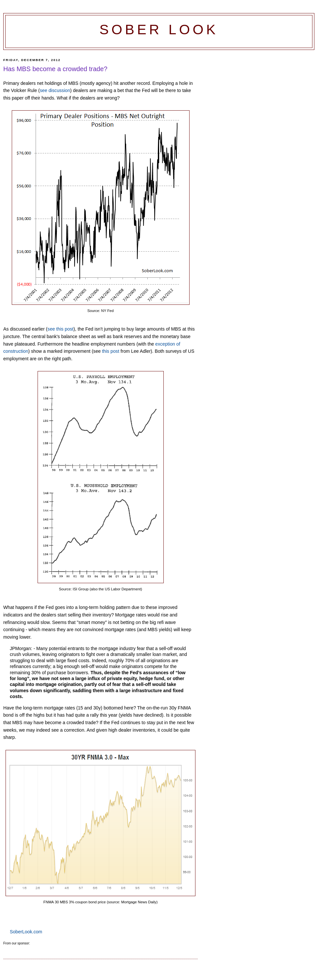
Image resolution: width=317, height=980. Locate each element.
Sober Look (159, 30)
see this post (60, 329)
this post (111, 351)
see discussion (55, 90)
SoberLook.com (26, 932)
